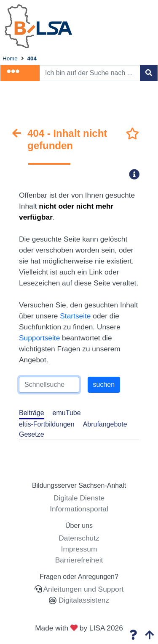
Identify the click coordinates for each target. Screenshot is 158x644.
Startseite (75, 316)
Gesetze (32, 434)
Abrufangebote (105, 424)
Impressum (79, 549)
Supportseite (39, 338)
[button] (137, 174)
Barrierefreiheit (79, 560)
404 (32, 58)
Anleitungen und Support (84, 589)
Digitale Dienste (79, 498)
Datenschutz (79, 538)
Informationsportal (79, 509)
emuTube (67, 413)
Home (10, 58)
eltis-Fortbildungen (47, 424)
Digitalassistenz (83, 600)
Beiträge (32, 413)
